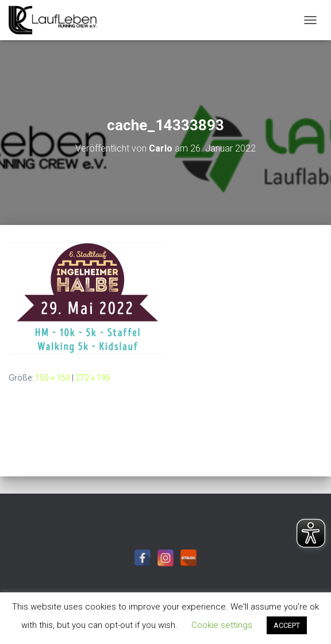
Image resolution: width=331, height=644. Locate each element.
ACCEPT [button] (287, 625)
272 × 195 (93, 378)
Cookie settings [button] (222, 625)
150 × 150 (53, 378)
